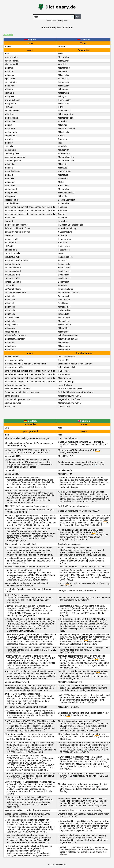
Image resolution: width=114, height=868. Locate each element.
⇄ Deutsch (8, 35)
